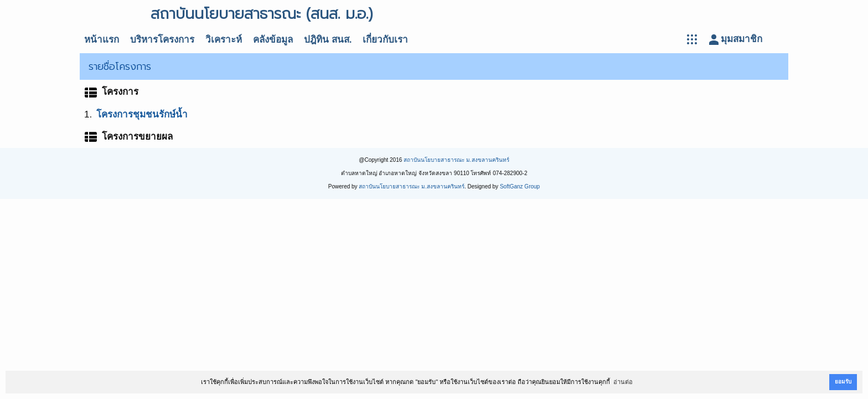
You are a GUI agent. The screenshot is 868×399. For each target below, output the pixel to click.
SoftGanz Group (520, 186)
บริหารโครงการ (162, 40)
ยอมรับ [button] (843, 382)
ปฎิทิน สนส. (328, 40)
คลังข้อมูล (273, 40)
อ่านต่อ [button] (623, 382)
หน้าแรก (102, 40)
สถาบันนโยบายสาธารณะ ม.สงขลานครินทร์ (456, 160)
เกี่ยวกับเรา (385, 40)
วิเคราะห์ (224, 40)
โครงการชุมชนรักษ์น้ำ (142, 114)
